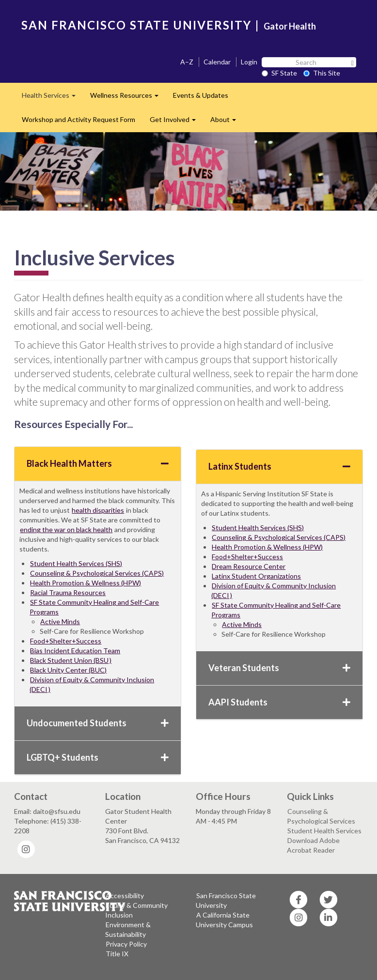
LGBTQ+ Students (98, 757)
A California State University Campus (224, 920)
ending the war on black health (66, 529)
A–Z (187, 62)
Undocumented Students (98, 723)
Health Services (52, 98)
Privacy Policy (126, 944)
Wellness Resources (128, 98)
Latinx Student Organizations (256, 576)
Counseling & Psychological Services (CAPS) (97, 573)
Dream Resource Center (249, 566)
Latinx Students (279, 466)
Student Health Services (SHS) (76, 563)
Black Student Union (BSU (69, 660)
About (227, 122)
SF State (279, 73)
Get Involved (176, 122)
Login (249, 62)
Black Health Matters (98, 463)
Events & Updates (201, 95)
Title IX (117, 954)
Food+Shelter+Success (66, 641)
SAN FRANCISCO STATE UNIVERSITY (136, 25)
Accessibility (125, 896)
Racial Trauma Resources (68, 592)
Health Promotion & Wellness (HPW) (86, 583)
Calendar (217, 62)
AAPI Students (279, 702)
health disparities (98, 510)
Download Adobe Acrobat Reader (313, 845)
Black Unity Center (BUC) (68, 670)
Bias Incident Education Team (75, 651)
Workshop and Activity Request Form (79, 119)
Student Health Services (324, 831)
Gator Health (290, 26)
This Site (322, 73)
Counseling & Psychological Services (321, 816)
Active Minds (60, 621)
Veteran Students (279, 668)
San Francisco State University (226, 900)
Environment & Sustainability (128, 929)
